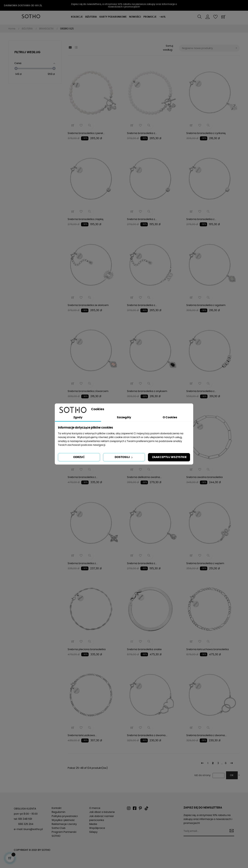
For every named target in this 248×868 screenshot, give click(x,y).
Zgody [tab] (78, 417)
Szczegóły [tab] (124, 417)
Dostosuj (124, 457)
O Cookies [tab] (170, 417)
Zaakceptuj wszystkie (169, 457)
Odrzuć (79, 457)
